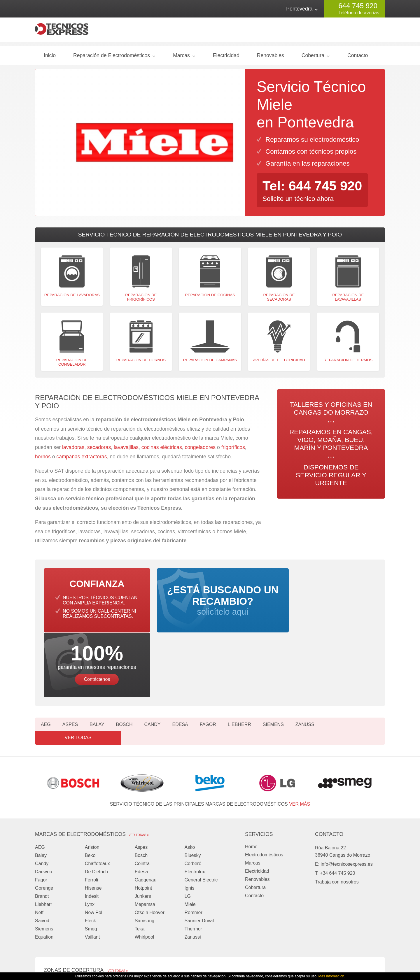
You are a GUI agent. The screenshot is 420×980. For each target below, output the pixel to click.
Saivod (42, 850)
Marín (50, 920)
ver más (300, 733)
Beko (90, 784)
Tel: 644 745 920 (314, 188)
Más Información (331, 976)
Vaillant (92, 866)
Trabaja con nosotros (337, 811)
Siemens (273, 666)
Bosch (124, 666)
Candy (152, 666)
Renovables (271, 58)
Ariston (92, 776)
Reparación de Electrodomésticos (112, 58)
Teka (140, 858)
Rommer (193, 841)
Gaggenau (146, 809)
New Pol (94, 841)
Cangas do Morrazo (64, 912)
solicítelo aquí (210, 608)
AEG (46, 666)
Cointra (142, 792)
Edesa (180, 666)
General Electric (201, 809)
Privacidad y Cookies (296, 956)
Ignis (189, 817)
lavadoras (73, 450)
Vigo (112, 912)
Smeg (91, 858)
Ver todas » (139, 764)
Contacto (358, 58)
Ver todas (359, 666)
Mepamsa (145, 833)
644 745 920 (358, 6)
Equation (44, 866)
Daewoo (44, 801)
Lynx (90, 833)
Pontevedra (299, 9)
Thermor (193, 858)
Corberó (193, 792)
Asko (190, 776)
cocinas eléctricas (162, 450)
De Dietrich (96, 801)
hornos (43, 459)
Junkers (143, 825)
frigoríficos (233, 450)
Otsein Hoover (150, 841)
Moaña (178, 912)
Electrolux (195, 801)
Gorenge (44, 817)
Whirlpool (145, 866)
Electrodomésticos (264, 784)
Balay (97, 666)
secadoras (99, 450)
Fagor (208, 666)
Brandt (42, 825)
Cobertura (313, 58)
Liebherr (239, 666)
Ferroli (91, 809)
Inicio (50, 58)
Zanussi (306, 666)
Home (251, 775)
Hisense (93, 817)
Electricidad (226, 58)
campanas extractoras (82, 459)
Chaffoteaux (97, 792)
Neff (39, 841)
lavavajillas (126, 450)
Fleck (90, 850)
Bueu (240, 912)
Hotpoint (143, 817)
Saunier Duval (199, 850)
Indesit (92, 825)
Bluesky (192, 784)
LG (187, 825)
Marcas (181, 58)
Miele (190, 833)
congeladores (201, 450)
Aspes (70, 666)
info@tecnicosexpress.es (347, 793)
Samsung (145, 850)
